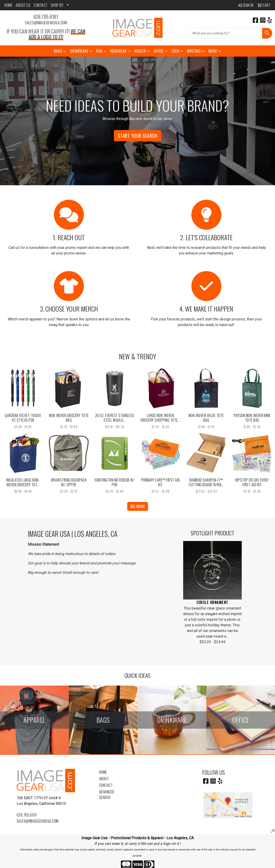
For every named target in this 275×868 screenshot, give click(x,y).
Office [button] (159, 51)
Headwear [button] (118, 51)
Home (103, 772)
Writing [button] (194, 51)
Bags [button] (58, 51)
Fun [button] (99, 51)
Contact (106, 785)
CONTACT (41, 5)
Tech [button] (175, 51)
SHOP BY (57, 5)
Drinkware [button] (79, 51)
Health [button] (140, 51)
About (104, 779)
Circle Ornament (212, 602)
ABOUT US (23, 5)
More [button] (213, 51)
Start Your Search (138, 136)
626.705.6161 (46, 17)
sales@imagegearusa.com (46, 23)
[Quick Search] (224, 33)
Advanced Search (107, 795)
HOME (8, 5)
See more (138, 506)
